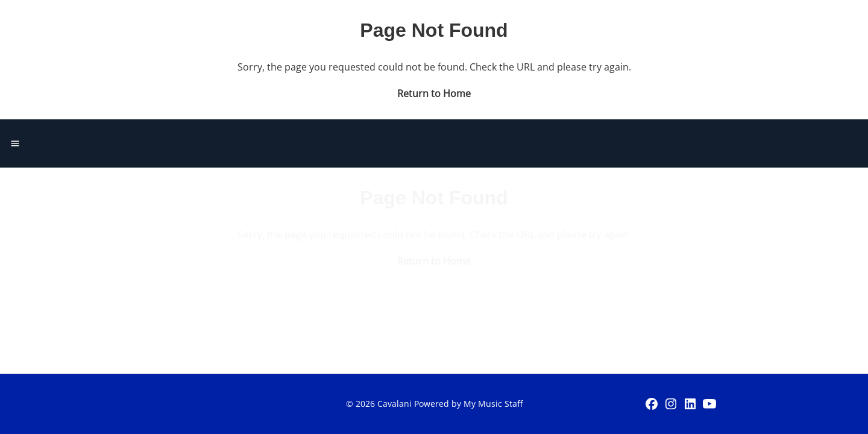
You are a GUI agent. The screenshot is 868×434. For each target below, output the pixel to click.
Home (385, 27)
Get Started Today (754, 27)
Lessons (446, 27)
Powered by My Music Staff (468, 404)
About (566, 27)
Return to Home (434, 180)
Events (508, 27)
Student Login (640, 27)
